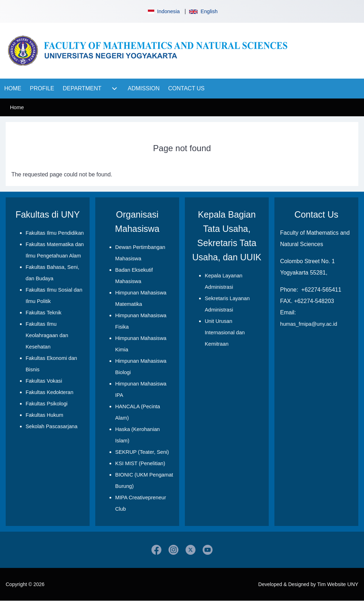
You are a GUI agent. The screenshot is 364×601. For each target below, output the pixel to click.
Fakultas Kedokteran (49, 392)
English (203, 11)
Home (17, 107)
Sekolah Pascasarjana (52, 426)
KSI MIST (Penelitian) (140, 463)
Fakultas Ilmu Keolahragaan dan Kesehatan (47, 335)
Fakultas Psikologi (47, 404)
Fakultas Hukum (44, 415)
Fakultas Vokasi (44, 381)
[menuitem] (13, 89)
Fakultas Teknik (44, 313)
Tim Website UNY (338, 584)
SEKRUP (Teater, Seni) (142, 452)
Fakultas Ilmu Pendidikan (55, 233)
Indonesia (163, 11)
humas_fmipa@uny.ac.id (309, 324)
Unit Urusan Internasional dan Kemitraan (225, 333)
